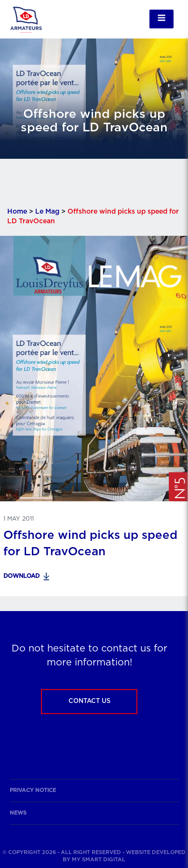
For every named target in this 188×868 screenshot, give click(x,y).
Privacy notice (33, 790)
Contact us (89, 701)
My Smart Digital (99, 860)
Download (21, 576)
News (18, 813)
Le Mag (47, 212)
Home (17, 212)
